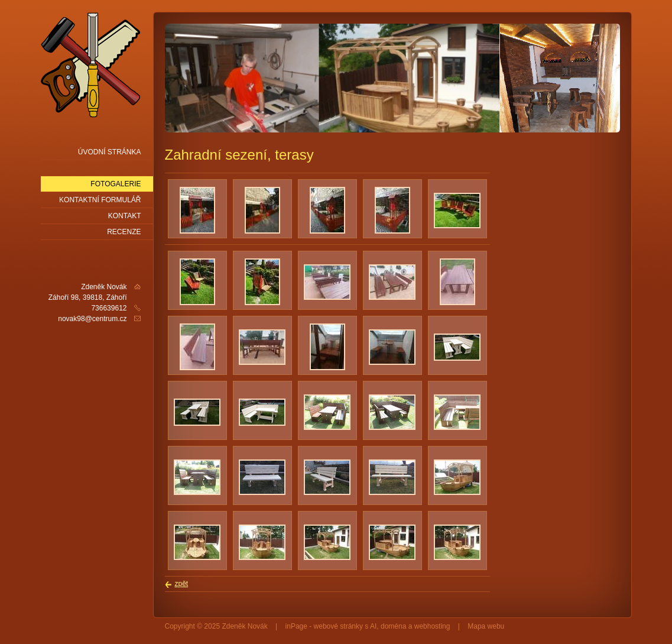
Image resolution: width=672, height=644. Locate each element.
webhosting (432, 626)
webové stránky (338, 626)
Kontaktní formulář (100, 200)
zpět (182, 584)
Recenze (124, 232)
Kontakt (125, 216)
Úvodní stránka (110, 152)
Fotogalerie (116, 184)
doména (393, 626)
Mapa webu (486, 626)
